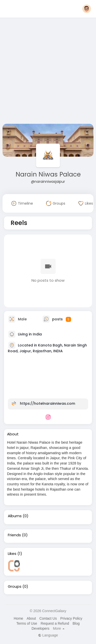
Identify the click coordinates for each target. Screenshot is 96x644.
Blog (76, 623)
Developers (40, 628)
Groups (15, 587)
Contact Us (48, 618)
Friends (14, 535)
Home (18, 618)
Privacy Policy (71, 618)
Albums (15, 516)
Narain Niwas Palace (48, 174)
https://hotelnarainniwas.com (47, 403)
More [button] (59, 628)
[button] (87, 9)
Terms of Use (27, 623)
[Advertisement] (47, 72)
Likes (12, 554)
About (31, 618)
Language (48, 635)
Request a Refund (55, 623)
